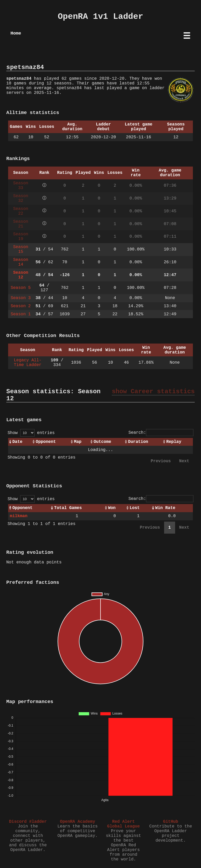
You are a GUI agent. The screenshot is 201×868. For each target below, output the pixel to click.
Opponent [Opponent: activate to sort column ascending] (46, 442)
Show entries (31, 433)
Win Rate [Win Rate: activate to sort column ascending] (165, 508)
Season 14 (21, 262)
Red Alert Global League (123, 824)
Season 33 (21, 186)
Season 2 (21, 306)
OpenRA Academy (77, 822)
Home (16, 33)
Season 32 (21, 198)
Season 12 (21, 275)
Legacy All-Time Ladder (28, 363)
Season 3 (21, 298)
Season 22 (21, 211)
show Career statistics (153, 392)
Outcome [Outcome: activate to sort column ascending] (102, 442)
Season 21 (21, 224)
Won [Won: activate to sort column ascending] (112, 508)
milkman (19, 516)
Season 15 (21, 249)
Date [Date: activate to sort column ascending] (17, 442)
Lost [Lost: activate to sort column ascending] (135, 508)
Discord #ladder (28, 822)
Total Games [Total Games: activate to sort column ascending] (68, 508)
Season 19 (21, 237)
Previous (161, 461)
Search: (161, 433)
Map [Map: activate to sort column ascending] (78, 442)
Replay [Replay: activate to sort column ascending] (174, 442)
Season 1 (21, 314)
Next (184, 461)
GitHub (171, 822)
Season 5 (21, 288)
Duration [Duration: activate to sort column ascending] (138, 442)
